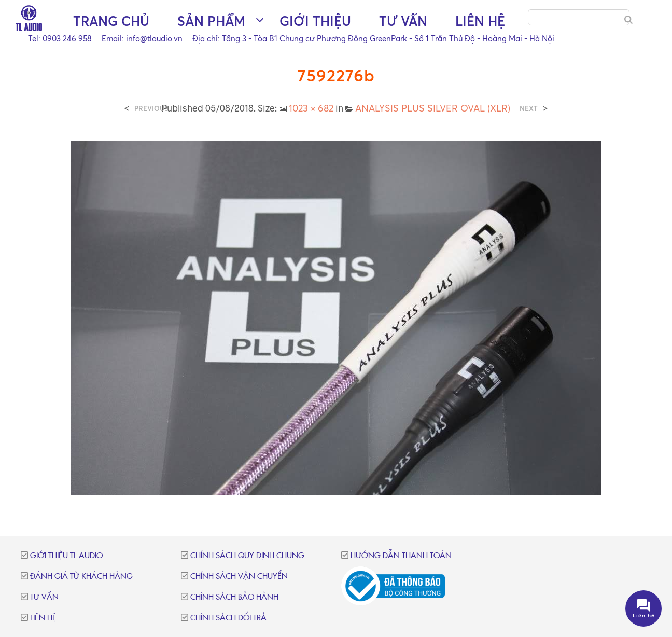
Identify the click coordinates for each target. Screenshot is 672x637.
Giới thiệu (271, 47)
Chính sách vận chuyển (239, 577)
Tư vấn (359, 47)
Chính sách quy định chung (247, 556)
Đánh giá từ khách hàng (81, 577)
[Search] (628, 20)
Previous (151, 109)
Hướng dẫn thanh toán (401, 556)
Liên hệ (436, 47)
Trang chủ (67, 47)
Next (529, 109)
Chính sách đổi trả (228, 618)
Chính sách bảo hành (234, 597)
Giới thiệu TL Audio (66, 556)
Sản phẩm (167, 47)
